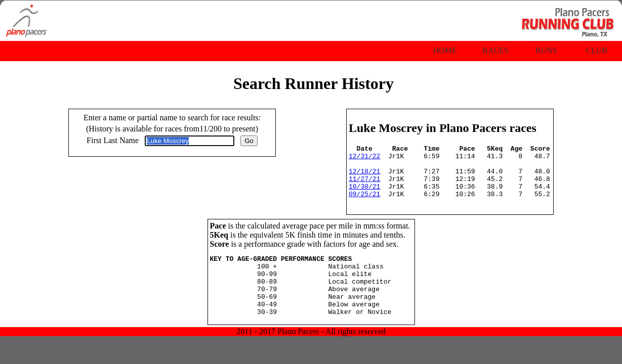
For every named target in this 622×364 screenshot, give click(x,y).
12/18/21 (364, 177)
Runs (546, 50)
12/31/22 (364, 159)
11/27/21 (364, 186)
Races (495, 50)
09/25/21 (364, 204)
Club (597, 50)
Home (445, 50)
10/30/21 (364, 195)
